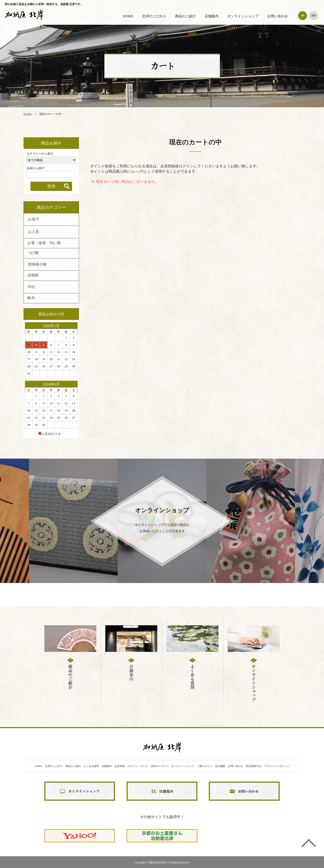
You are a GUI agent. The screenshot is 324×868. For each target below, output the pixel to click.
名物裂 (33, 276)
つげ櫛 (33, 253)
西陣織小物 (37, 265)
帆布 (31, 298)
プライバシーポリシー (277, 766)
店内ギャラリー (160, 766)
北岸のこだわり (154, 16)
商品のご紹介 (185, 16)
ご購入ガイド (205, 766)
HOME (128, 16)
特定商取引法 (254, 766)
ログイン (133, 766)
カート (144, 766)
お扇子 (33, 220)
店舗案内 (212, 16)
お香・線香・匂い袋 (44, 243)
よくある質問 (91, 766)
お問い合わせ (278, 16)
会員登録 (120, 766)
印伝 (32, 287)
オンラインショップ (243, 16)
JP (303, 15)
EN (314, 15)
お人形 (33, 232)
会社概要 (220, 766)
